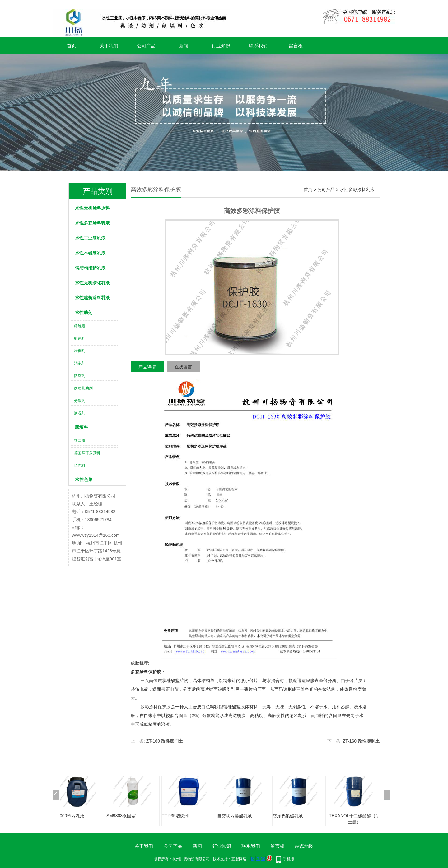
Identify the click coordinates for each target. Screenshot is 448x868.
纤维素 (80, 326)
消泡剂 (80, 363)
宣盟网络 (239, 859)
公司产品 (146, 46)
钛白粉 (80, 441)
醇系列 (80, 338)
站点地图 (304, 846)
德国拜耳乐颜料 (87, 453)
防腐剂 (80, 376)
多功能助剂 (83, 388)
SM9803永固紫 (121, 816)
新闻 (184, 46)
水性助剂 (84, 313)
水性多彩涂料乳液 (92, 223)
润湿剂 (80, 413)
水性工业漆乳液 (90, 238)
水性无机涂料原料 (92, 208)
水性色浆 (84, 479)
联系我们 (258, 46)
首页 (72, 46)
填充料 (80, 465)
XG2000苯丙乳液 (68, 816)
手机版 (289, 859)
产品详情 (147, 367)
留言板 (296, 46)
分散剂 (80, 401)
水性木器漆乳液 (90, 253)
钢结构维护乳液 (90, 268)
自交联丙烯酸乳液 (235, 816)
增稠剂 (80, 351)
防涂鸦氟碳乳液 (288, 816)
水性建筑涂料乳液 (92, 298)
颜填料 (82, 427)
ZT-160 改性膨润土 (165, 741)
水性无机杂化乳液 (92, 283)
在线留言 (183, 367)
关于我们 (109, 46)
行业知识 (221, 46)
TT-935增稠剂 (175, 816)
